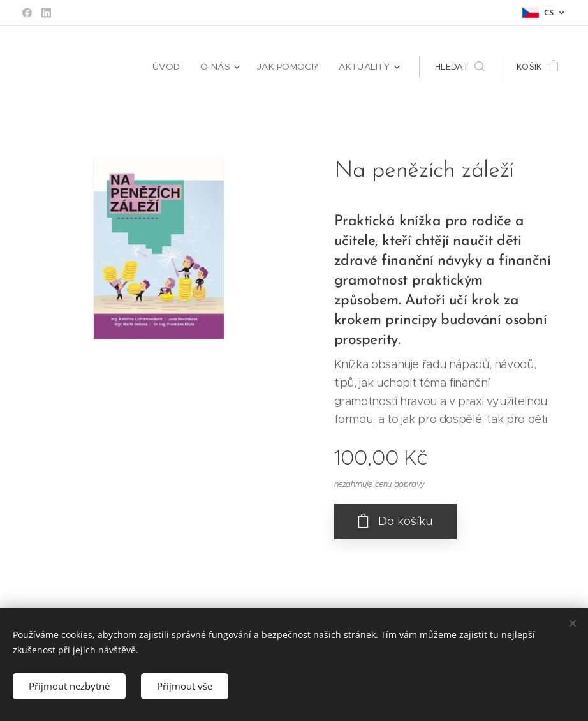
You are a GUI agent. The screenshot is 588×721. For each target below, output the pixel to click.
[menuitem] (176, 67)
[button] (460, 67)
